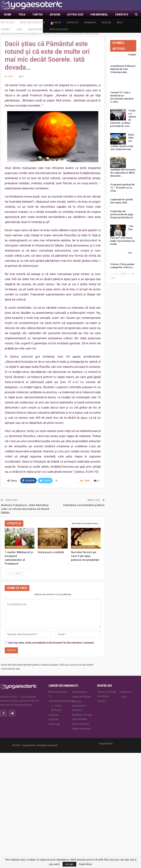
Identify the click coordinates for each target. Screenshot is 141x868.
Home (8, 15)
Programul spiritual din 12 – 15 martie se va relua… (122, 184)
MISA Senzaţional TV (58, 690)
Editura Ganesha (80, 719)
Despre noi (72, 22)
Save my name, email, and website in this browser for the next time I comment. (51, 638)
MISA (119, 22)
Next (19, 569)
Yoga (22, 15)
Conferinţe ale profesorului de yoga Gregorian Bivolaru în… (122, 210)
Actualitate (7, 22)
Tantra (37, 15)
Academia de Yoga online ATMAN (82, 713)
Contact (6, 29)
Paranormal (99, 15)
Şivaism (55, 15)
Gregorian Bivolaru (82, 692)
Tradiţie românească (17, 543)
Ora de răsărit (36, 29)
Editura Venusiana (81, 724)
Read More (85, 864)
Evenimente (90, 22)
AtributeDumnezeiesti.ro (59, 697)
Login (19, 29)
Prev (9, 569)
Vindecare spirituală (54, 713)
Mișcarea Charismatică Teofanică (79, 701)
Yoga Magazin (79, 687)
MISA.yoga (54, 720)
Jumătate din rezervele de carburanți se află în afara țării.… (123, 169)
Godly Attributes (56, 703)
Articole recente (59, 29)
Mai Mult (121, 15)
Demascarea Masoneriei (32, 22)
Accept (69, 864)
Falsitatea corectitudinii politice (84, 501)
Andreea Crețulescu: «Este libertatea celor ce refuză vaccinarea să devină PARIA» (25, 505)
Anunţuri (56, 22)
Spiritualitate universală (85, 543)
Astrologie (75, 15)
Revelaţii (107, 22)
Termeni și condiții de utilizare (107, 690)
